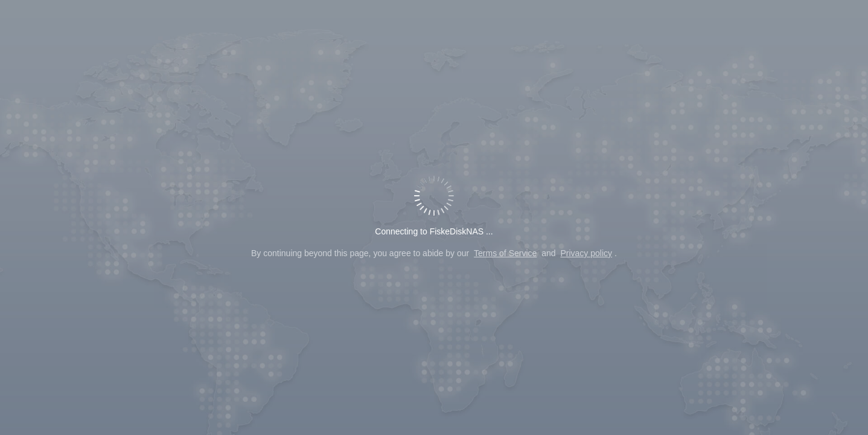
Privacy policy (586, 253)
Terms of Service (505, 253)
